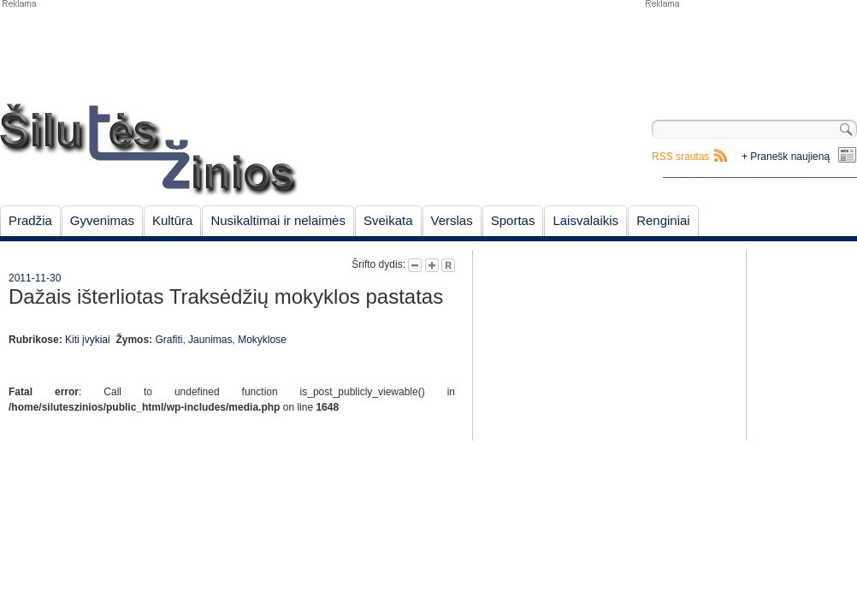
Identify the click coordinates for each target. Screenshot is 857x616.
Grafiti (168, 340)
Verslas (452, 220)
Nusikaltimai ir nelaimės (278, 220)
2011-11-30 (35, 278)
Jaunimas (210, 340)
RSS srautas (680, 157)
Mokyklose (262, 340)
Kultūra (173, 220)
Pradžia (30, 220)
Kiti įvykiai (88, 340)
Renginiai (663, 220)
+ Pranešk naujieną (786, 157)
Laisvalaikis (585, 220)
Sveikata (388, 220)
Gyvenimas (102, 220)
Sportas (513, 220)
